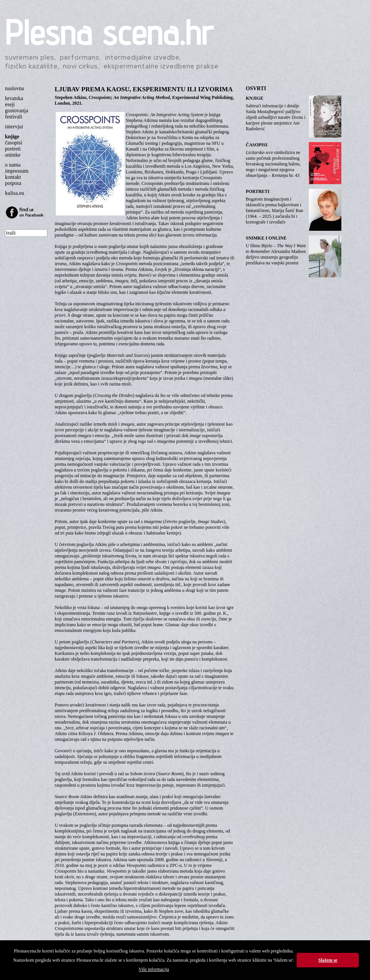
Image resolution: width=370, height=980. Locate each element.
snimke (13, 155)
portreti (13, 149)
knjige (12, 137)
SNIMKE (255, 238)
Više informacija (154, 969)
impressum (17, 171)
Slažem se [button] (328, 960)
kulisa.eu (15, 193)
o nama (13, 165)
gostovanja (17, 111)
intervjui (14, 127)
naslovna (15, 88)
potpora (13, 183)
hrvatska (14, 98)
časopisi (14, 143)
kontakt (13, 177)
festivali (14, 117)
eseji (10, 104)
